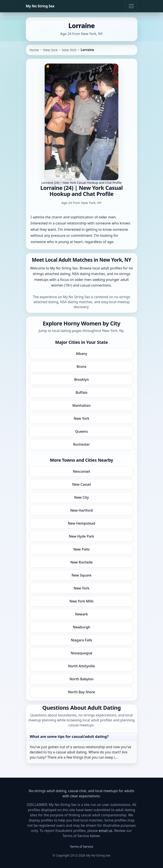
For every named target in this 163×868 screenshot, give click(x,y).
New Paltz (81, 549)
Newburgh (81, 627)
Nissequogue (81, 653)
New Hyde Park (81, 536)
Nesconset (81, 471)
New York (50, 50)
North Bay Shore (82, 692)
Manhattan (81, 405)
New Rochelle (81, 562)
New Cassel (81, 484)
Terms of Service (82, 846)
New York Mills (82, 601)
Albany (81, 354)
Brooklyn (81, 380)
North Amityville (81, 666)
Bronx (81, 367)
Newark (81, 614)
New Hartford (81, 510)
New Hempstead (81, 523)
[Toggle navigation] (131, 6)
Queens (81, 431)
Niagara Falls (81, 640)
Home (34, 50)
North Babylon (81, 679)
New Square (82, 575)
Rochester (81, 444)
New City (81, 497)
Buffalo (81, 392)
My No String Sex (40, 6)
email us (105, 831)
